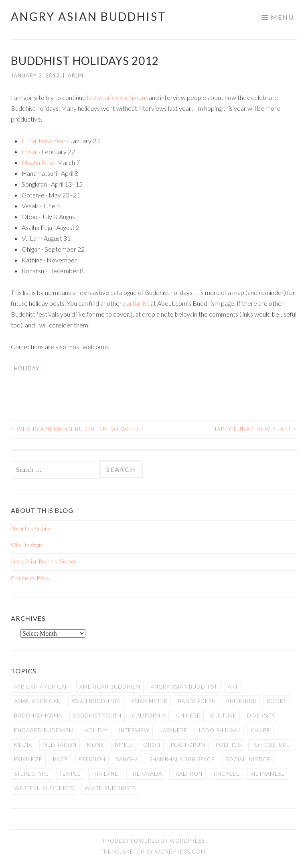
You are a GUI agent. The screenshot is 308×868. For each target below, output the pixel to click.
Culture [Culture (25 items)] (224, 716)
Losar (29, 151)
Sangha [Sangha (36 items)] (127, 759)
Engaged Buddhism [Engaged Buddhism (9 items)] (44, 730)
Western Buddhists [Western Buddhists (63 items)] (44, 788)
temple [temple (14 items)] (70, 774)
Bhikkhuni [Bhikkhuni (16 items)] (241, 701)
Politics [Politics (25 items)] (228, 745)
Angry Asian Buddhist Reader (43, 561)
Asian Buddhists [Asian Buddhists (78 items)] (96, 701)
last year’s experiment (117, 97)
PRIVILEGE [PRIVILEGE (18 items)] (28, 759)
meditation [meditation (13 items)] (60, 745)
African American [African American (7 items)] (42, 687)
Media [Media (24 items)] (23, 745)
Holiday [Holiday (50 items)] (96, 730)
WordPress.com (180, 852)
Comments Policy (30, 578)
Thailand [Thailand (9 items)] (105, 774)
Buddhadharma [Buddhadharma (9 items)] (38, 716)
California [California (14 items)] (149, 716)
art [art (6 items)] (233, 687)
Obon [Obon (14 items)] (152, 745)
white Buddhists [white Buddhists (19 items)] (110, 788)
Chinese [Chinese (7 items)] (188, 716)
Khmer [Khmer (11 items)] (260, 730)
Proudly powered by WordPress (154, 841)
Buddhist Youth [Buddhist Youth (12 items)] (97, 716)
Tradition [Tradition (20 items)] (187, 774)
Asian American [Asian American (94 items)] (37, 701)
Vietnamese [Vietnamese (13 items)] (268, 774)
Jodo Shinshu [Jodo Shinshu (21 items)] (219, 730)
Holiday (27, 368)
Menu (282, 17)
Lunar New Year (44, 141)
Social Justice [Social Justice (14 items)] (248, 759)
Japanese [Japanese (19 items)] (174, 730)
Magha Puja (37, 162)
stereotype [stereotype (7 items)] (31, 774)
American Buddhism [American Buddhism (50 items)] (110, 687)
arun (76, 75)
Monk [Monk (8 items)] (96, 745)
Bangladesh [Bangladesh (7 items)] (197, 701)
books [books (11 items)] (277, 701)
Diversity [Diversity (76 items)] (261, 716)
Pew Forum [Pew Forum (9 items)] (188, 745)
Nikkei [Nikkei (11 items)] (124, 745)
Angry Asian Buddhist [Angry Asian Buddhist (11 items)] (184, 687)
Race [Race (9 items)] (61, 759)
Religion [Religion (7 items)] (92, 759)
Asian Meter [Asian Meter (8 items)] (149, 701)
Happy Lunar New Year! (255, 429)
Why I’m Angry (27, 545)
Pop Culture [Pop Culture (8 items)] (271, 745)
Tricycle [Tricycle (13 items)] (226, 774)
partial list (136, 303)
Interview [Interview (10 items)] (134, 730)
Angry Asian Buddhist (89, 16)
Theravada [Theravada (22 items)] (146, 774)
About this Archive (31, 529)
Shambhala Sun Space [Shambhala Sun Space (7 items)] (182, 759)
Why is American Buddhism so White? (77, 429)
